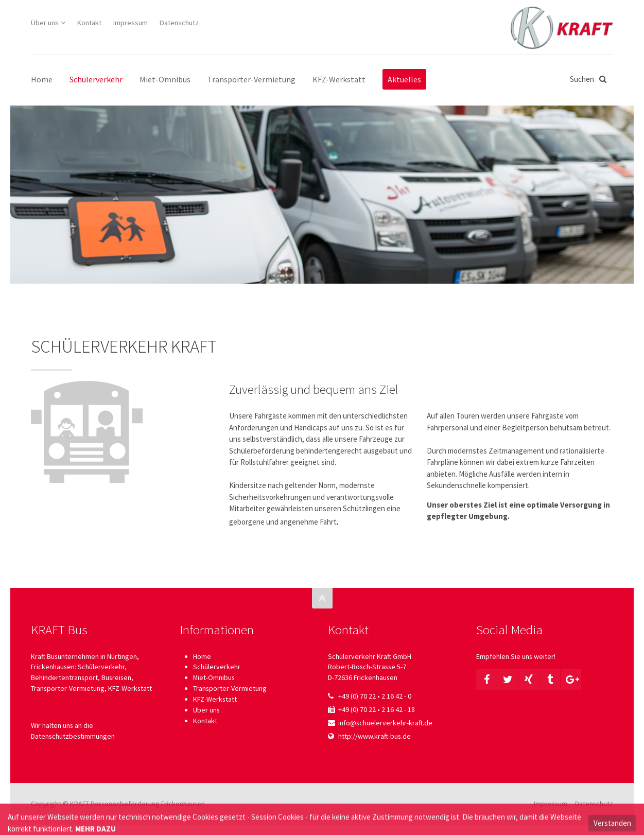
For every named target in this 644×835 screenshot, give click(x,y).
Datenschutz (179, 23)
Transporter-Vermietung (230, 688)
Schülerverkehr (217, 667)
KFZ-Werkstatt (215, 699)
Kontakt (89, 23)
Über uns (45, 23)
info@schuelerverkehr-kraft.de (385, 723)
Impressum (130, 23)
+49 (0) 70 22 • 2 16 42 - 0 (375, 696)
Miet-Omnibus (214, 677)
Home (202, 656)
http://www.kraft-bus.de (375, 736)
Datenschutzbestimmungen (73, 736)
